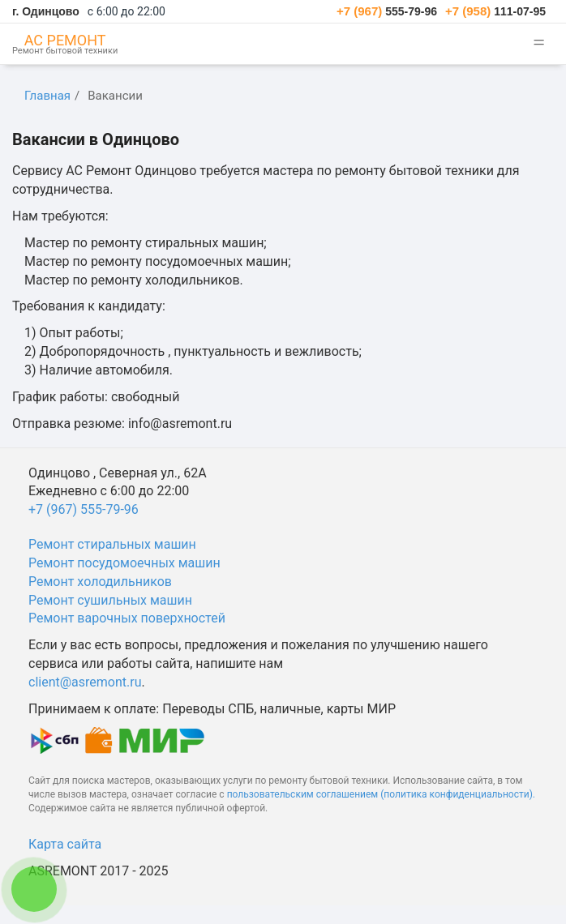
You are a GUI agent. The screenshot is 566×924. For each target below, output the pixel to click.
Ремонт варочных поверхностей (127, 618)
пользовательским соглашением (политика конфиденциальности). (381, 794)
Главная (47, 96)
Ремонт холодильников (100, 582)
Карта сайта (65, 844)
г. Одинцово (46, 11)
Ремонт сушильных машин (110, 600)
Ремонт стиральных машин (112, 544)
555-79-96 (387, 11)
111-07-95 (495, 11)
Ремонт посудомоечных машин (124, 563)
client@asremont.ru (85, 682)
